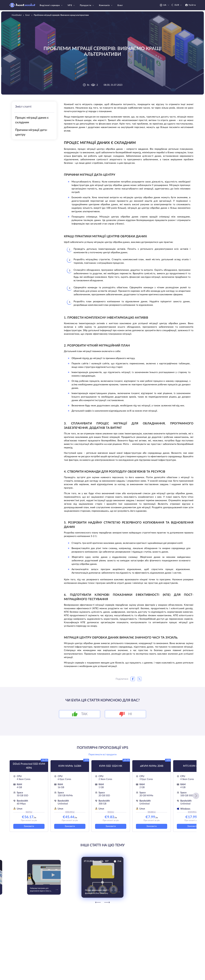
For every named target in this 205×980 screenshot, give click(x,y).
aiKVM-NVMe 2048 (152, 766)
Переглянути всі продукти (102, 755)
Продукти (87, 5)
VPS (72, 5)
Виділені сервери (51, 5)
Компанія (106, 5)
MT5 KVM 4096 (193, 766)
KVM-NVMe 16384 (70, 766)
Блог (120, 5)
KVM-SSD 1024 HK (111, 766)
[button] (196, 796)
